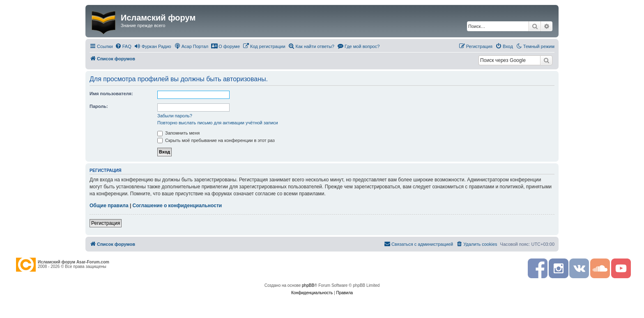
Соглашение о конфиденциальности (177, 206)
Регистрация (106, 223)
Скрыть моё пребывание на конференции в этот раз (216, 140)
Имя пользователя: (111, 94)
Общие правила (109, 206)
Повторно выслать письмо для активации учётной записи (218, 123)
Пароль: (99, 106)
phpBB (308, 285)
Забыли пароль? (175, 116)
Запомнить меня (178, 133)
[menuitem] (123, 46)
